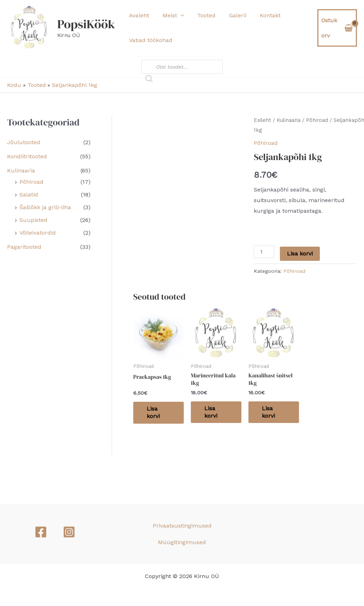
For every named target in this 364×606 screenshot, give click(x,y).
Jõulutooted (24, 142)
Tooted (201, 15)
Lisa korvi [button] (154, 412)
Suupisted (33, 220)
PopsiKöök (86, 24)
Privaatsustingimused (182, 526)
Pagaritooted (24, 247)
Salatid (29, 195)
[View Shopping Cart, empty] (336, 28)
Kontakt (261, 15)
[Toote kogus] (264, 252)
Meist (170, 16)
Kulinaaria (21, 170)
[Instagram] (69, 532)
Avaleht (138, 15)
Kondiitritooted (27, 156)
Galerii (230, 15)
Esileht (262, 120)
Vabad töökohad (150, 40)
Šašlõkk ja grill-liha (45, 207)
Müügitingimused (182, 542)
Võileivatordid (38, 233)
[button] (177, 16)
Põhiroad (31, 182)
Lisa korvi (300, 254)
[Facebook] (41, 532)
